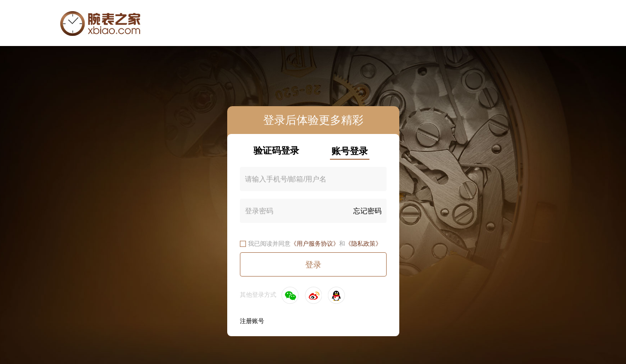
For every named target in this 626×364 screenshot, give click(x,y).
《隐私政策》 (363, 244)
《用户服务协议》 (315, 244)
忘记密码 (367, 211)
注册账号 (252, 321)
